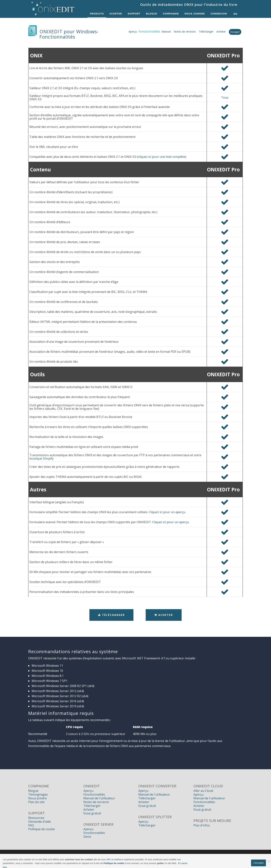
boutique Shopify (41, 458)
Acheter (114, 14)
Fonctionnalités (94, 794)
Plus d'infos (202, 825)
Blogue (150, 14)
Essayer (235, 32)
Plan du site (36, 802)
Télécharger (206, 32)
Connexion (219, 14)
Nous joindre (37, 798)
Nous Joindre (194, 14)
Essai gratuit (92, 813)
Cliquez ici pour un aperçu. (167, 512)
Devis (87, 837)
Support (132, 14)
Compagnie (170, 14)
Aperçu (133, 32)
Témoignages (38, 794)
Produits (95, 14)
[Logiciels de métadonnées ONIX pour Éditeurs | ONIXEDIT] (53, 8)
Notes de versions (185, 32)
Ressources (36, 818)
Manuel (166, 32)
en (235, 14)
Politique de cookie (41, 829)
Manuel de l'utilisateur (99, 798)
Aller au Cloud (203, 791)
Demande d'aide (40, 822)
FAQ (31, 825)
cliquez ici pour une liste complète (162, 157)
